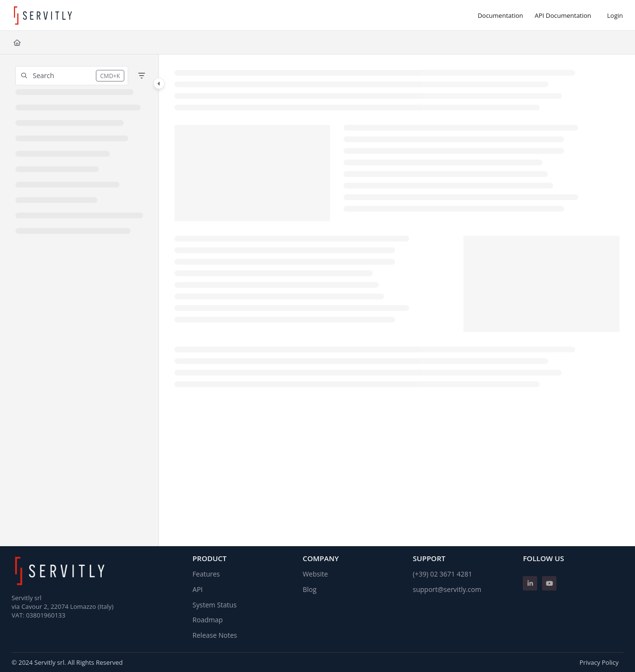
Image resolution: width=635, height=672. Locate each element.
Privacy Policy (599, 662)
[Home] (17, 42)
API (198, 589)
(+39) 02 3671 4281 (443, 574)
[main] (397, 300)
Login (615, 15)
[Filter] (142, 76)
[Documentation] (500, 15)
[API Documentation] (563, 15)
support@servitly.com (447, 589)
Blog (310, 589)
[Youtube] (549, 583)
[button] (72, 76)
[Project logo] (43, 15)
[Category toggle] (159, 83)
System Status (215, 605)
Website (315, 574)
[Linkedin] (530, 583)
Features (206, 574)
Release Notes (215, 635)
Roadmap (208, 620)
